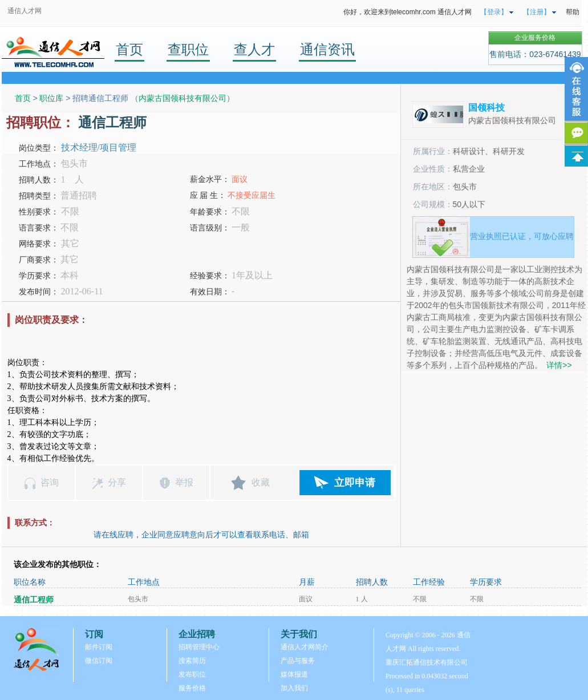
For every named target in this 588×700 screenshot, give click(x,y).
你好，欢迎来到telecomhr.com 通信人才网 (407, 12)
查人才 (254, 49)
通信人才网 (25, 11)
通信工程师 (34, 600)
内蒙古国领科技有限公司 (183, 98)
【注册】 (537, 12)
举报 (184, 482)
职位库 (51, 98)
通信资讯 (327, 49)
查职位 (188, 49)
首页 (129, 49)
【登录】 (494, 12)
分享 (117, 482)
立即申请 (355, 483)
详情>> (559, 365)
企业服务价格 (535, 38)
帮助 (573, 12)
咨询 (50, 482)
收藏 (261, 482)
